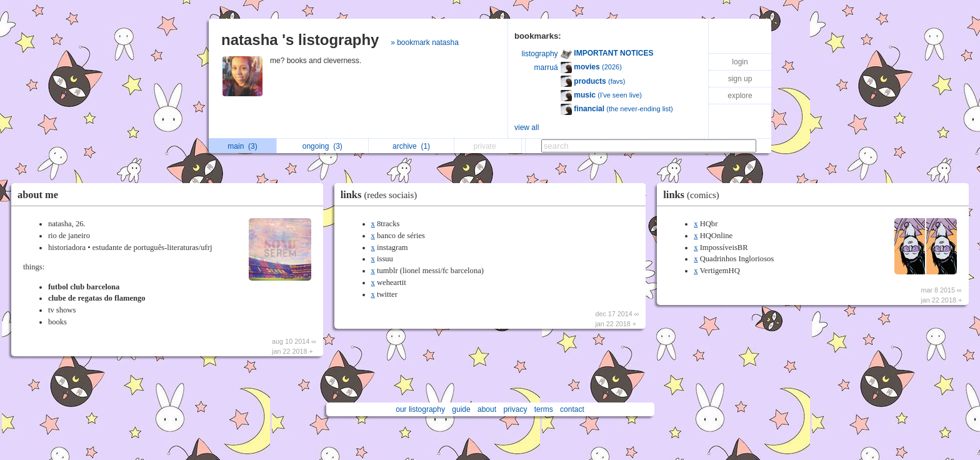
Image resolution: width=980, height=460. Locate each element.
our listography (420, 409)
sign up (740, 79)
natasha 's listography (300, 40)
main (242, 146)
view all (527, 127)
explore (740, 96)
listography (540, 54)
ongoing (322, 146)
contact (572, 409)
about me (38, 195)
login (740, 62)
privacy (515, 409)
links (382, 195)
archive (411, 146)
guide (461, 409)
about (487, 409)
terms (544, 409)
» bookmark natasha (425, 42)
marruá (546, 67)
